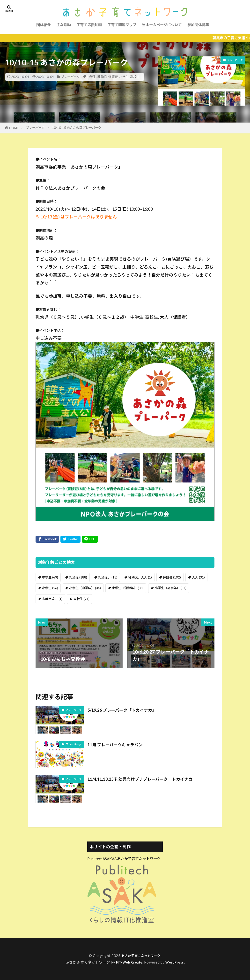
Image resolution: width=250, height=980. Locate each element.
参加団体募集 (198, 25)
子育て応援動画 (89, 25)
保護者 (113, 77)
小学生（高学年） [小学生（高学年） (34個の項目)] (171, 588)
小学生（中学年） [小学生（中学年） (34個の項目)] (85, 588)
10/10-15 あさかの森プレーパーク (77, 128)
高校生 (135, 77)
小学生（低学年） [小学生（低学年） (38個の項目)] (128, 588)
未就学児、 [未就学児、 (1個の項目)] (52, 599)
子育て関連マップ (122, 25)
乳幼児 (102, 77)
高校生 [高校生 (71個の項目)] (81, 599)
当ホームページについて (162, 25)
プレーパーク (70, 77)
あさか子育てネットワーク (141, 956)
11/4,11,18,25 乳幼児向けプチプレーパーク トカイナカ (148, 779)
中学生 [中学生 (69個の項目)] (50, 577)
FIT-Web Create (128, 962)
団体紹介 (44, 25)
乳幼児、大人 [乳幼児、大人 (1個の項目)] (140, 577)
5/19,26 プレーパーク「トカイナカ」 (128, 710)
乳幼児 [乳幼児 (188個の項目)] (78, 577)
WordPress (177, 962)
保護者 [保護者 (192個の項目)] (172, 577)
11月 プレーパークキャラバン (120, 744)
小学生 (124, 77)
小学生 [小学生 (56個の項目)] (50, 588)
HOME (14, 128)
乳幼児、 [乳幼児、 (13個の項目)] (108, 577)
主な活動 (64, 25)
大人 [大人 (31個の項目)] (198, 577)
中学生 (91, 77)
